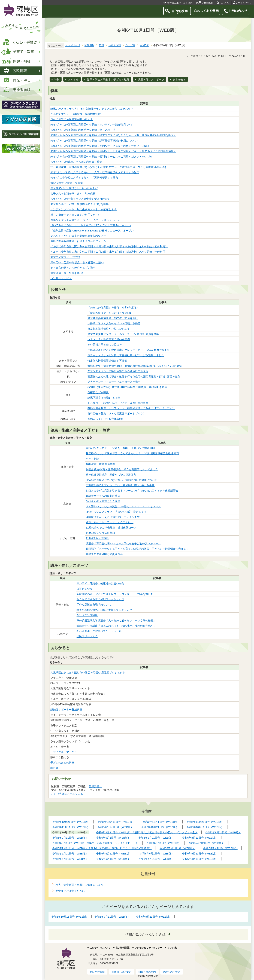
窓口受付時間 (97, 972)
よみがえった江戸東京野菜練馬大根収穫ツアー (78, 236)
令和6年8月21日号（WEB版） (154, 917)
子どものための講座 (62, 763)
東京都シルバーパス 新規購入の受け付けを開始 (80, 204)
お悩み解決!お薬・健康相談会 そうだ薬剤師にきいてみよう (122, 469)
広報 (101, 45)
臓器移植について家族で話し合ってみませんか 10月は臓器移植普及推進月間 (132, 453)
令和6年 (144, 45)
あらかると (179, 79)
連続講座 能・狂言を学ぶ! (67, 273)
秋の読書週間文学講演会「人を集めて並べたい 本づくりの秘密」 (116, 620)
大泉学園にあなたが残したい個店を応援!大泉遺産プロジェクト (88, 672)
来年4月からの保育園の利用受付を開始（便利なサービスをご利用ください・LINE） (100, 146)
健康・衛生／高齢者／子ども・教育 (108, 79)
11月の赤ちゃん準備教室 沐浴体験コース (111, 528)
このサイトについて (100, 948)
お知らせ (73, 79)
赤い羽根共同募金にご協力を (105, 345)
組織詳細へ (96, 786)
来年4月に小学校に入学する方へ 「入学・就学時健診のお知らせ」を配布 (95, 172)
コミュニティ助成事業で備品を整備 (109, 339)
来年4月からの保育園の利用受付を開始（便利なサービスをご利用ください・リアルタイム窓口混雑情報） (113, 151)
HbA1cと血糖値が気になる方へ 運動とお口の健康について (121, 480)
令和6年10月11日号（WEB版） (70, 917)
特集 (57, 79)
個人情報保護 (123, 948)
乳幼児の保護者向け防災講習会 (104, 554)
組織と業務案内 (147, 972)
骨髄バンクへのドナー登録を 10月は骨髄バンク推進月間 (120, 448)
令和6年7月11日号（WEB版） (112, 917)
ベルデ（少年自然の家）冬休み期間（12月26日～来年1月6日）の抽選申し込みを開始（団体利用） (109, 246)
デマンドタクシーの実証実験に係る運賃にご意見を (118, 371)
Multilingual (207, 3)
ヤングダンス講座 (87, 615)
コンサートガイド (61, 278)
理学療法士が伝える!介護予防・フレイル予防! (113, 517)
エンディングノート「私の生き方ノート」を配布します (84, 209)
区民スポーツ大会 (87, 636)
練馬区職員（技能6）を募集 (104, 398)
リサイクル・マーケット (65, 752)
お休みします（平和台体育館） (106, 419)
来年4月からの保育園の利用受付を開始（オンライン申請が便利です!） (93, 125)
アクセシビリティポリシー (149, 948)
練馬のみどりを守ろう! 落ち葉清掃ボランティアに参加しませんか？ (92, 109)
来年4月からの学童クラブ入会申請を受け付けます (80, 199)
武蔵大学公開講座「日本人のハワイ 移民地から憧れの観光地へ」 (116, 626)
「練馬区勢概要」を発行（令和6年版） (111, 313)
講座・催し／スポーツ (151, 79)
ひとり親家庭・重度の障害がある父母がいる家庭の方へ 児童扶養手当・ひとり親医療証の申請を (109, 167)
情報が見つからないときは (146, 934)
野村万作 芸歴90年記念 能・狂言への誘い (77, 262)
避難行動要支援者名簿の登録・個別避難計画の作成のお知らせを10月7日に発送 (135, 366)
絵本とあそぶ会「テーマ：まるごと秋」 (110, 522)
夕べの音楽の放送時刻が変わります (72, 119)
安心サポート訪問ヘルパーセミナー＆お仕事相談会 (118, 403)
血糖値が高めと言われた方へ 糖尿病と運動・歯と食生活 (120, 485)
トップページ (72, 45)
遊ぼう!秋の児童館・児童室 (67, 183)
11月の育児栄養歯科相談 (100, 533)
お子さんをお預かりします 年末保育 (73, 193)
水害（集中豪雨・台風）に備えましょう (79, 885)
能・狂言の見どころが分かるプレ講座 (73, 268)
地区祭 (54, 768)
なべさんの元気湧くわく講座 (103, 501)
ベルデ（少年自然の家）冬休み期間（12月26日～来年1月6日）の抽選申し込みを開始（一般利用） (109, 252)
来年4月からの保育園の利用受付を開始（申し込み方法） (84, 130)
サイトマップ (245, 3)
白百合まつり (84, 589)
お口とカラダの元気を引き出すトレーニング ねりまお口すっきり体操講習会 (132, 491)
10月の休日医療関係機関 (100, 464)
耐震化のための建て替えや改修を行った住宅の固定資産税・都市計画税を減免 (134, 376)
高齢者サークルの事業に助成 (103, 496)
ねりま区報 (115, 45)
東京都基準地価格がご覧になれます (109, 329)
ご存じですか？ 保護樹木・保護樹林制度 (76, 114)
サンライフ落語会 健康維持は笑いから (100, 583)
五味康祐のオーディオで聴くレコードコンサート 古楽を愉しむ (115, 594)
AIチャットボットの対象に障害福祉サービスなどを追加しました (126, 355)
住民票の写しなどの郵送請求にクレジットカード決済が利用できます (128, 350)
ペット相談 (92, 459)
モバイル (225, 3)
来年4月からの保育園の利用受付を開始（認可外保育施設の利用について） (95, 141)
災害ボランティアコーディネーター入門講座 (114, 382)
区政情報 (89, 45)
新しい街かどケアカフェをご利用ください (76, 215)
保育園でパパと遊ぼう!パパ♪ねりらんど (74, 188)
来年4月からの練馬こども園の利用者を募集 (76, 162)
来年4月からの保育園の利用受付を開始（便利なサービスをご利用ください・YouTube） (103, 156)
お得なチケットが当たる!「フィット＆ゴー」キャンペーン (85, 220)
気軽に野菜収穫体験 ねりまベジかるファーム (78, 241)
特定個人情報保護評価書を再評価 (107, 361)
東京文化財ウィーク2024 (65, 257)
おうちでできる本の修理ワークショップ (100, 599)
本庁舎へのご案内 (122, 972)
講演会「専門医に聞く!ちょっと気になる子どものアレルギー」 (123, 543)
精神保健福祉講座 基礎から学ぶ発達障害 (111, 475)
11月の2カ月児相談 (97, 538)
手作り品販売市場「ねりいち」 (95, 605)
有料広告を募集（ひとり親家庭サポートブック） (117, 413)
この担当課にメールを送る (67, 794)
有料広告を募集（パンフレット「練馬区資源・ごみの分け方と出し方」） (131, 408)
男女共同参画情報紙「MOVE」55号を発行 (113, 318)
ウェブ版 (130, 45)
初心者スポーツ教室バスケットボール (99, 631)
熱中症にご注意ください (70, 891)
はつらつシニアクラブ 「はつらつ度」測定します (116, 512)
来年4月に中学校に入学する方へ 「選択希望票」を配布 (84, 178)
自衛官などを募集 (98, 392)
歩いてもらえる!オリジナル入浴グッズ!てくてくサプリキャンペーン (91, 225)
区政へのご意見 (171, 972)
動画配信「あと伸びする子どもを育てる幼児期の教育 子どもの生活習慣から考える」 (137, 549)
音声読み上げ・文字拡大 (180, 3)
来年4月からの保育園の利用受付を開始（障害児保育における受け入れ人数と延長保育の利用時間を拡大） (113, 135)
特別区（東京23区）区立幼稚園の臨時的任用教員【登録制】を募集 (127, 387)
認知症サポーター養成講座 (66, 709)
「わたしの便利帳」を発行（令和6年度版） (113, 308)
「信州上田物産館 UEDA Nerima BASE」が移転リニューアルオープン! (92, 231)
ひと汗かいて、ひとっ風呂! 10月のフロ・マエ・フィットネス (123, 506)
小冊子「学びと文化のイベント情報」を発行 (114, 323)
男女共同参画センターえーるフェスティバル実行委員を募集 (123, 334)
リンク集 (172, 948)
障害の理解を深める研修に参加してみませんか (104, 610)
